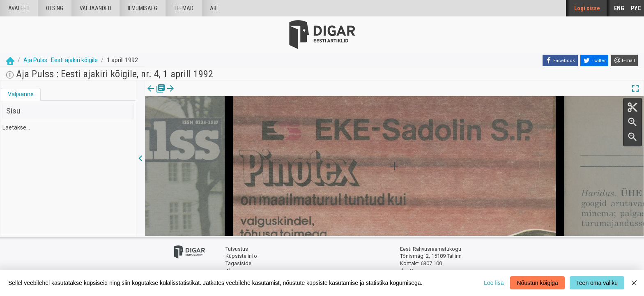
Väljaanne (21, 94)
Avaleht (19, 8)
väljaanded (95, 8)
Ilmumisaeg (143, 8)
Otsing (55, 8)
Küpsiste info (241, 256)
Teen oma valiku (597, 283)
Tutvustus (237, 249)
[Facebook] (560, 60)
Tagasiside (238, 263)
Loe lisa (494, 283)
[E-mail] (624, 60)
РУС (636, 8)
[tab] (21, 94)
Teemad (184, 8)
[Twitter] (594, 60)
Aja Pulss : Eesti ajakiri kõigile (61, 60)
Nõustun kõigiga (537, 283)
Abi (214, 8)
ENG (619, 8)
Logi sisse (587, 8)
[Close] (634, 283)
